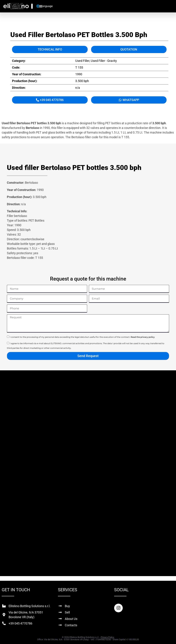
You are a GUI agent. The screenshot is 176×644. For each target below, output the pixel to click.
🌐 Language (44, 6)
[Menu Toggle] (41, 6)
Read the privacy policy (143, 337)
